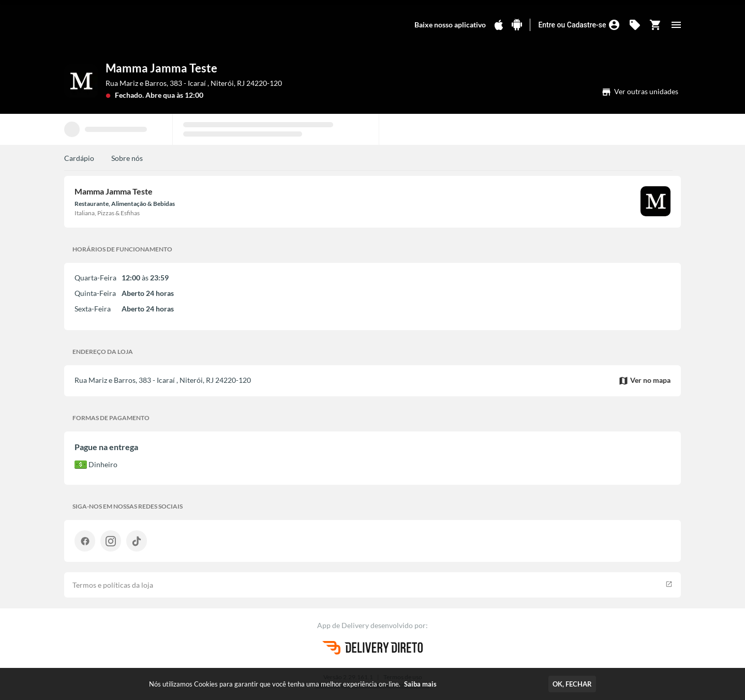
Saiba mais (420, 684)
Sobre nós (127, 158)
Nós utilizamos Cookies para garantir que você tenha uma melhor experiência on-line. (293, 684)
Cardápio (79, 158)
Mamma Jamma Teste (161, 68)
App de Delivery (344, 625)
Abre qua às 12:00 (174, 95)
